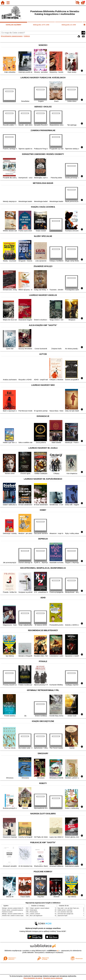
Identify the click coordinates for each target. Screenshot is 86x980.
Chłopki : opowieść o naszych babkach (40, 908)
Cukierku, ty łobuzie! (35, 914)
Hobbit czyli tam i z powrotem (65, 910)
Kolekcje (27, 36)
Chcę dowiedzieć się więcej (33, 978)
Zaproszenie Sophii (62, 916)
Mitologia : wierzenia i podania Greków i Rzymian (14, 908)
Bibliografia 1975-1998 (41, 25)
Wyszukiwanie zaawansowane (12, 36)
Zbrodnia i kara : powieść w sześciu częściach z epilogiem (17, 916)
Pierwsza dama (34, 912)
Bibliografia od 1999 (69, 25)
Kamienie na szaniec (7, 912)
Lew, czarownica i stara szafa (65, 912)
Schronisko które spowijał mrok (65, 914)
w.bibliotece (53, 951)
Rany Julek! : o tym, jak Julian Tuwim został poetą (70, 908)
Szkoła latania (33, 910)
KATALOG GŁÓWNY (14, 25)
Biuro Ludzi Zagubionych (36, 916)
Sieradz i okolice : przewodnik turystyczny (13, 910)
